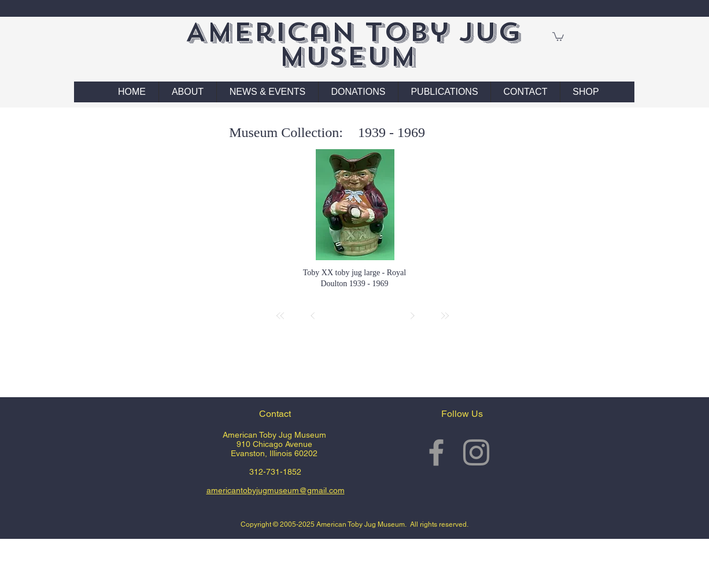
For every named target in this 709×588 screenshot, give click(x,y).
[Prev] (313, 316)
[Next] (412, 316)
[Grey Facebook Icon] (436, 452)
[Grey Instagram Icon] (476, 452)
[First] (280, 316)
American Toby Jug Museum (353, 44)
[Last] (445, 316)
